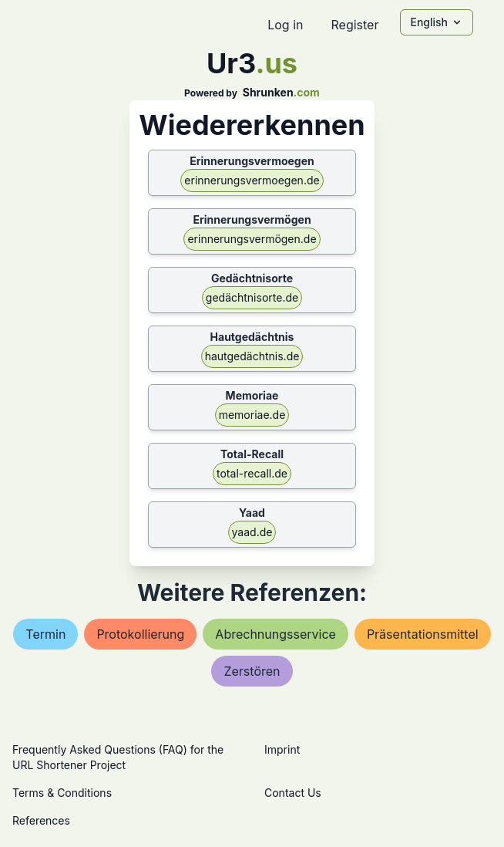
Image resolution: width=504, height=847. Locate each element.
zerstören (252, 671)
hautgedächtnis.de (252, 356)
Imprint (282, 749)
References (41, 820)
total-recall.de (252, 473)
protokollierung (140, 634)
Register (354, 25)
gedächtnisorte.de (252, 297)
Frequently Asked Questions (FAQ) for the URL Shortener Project (118, 757)
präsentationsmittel (423, 634)
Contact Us (293, 793)
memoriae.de (252, 415)
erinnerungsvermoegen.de (252, 180)
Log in (285, 25)
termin (45, 634)
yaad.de (252, 532)
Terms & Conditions (62, 793)
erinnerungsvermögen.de (252, 239)
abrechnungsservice (276, 634)
